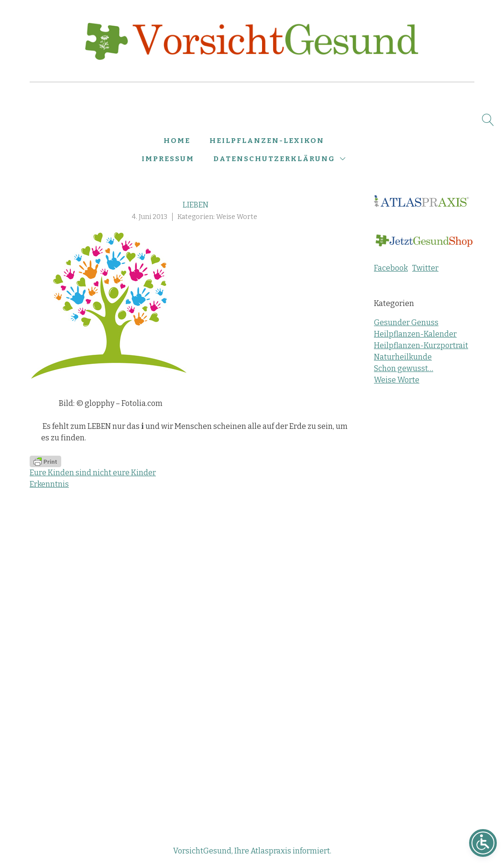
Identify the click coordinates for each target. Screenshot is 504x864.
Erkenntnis (49, 484)
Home (177, 141)
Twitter (425, 268)
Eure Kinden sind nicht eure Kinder (93, 473)
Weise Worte (237, 217)
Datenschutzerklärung (274, 159)
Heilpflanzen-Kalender (415, 334)
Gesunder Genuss (406, 323)
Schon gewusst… (404, 368)
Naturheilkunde (403, 357)
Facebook (391, 268)
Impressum (168, 159)
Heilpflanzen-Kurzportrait (421, 345)
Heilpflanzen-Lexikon (267, 141)
